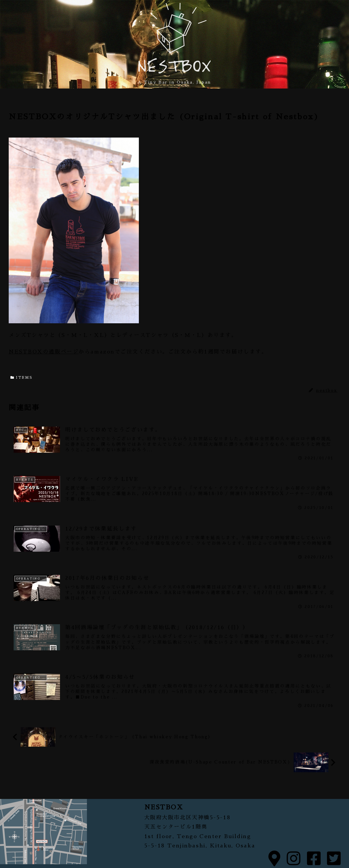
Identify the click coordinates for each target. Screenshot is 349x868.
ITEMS (21, 378)
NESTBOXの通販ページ (44, 352)
